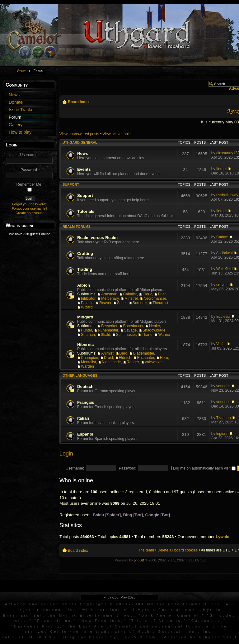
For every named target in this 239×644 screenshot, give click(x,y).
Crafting (85, 253)
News (83, 153)
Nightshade (111, 362)
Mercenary (110, 298)
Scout (122, 303)
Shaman (88, 335)
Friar (162, 294)
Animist (107, 353)
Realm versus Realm (97, 238)
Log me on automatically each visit (204, 468)
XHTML (28, 637)
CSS (51, 637)
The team (146, 550)
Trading (85, 269)
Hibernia (85, 344)
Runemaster (108, 330)
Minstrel (131, 298)
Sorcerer (140, 303)
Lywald (223, 537)
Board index (79, 102)
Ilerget (222, 169)
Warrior (164, 335)
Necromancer (155, 298)
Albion (84, 285)
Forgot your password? (30, 204)
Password (29, 170)
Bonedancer (133, 326)
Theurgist (160, 303)
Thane (147, 335)
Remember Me (29, 184)
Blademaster (144, 353)
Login (66, 454)
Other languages (80, 375)
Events (84, 169)
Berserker (109, 326)
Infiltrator (88, 298)
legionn (222, 434)
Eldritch (125, 358)
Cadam (222, 237)
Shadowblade (154, 330)
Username (29, 155)
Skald (105, 335)
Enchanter (146, 358)
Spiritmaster (126, 335)
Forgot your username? (30, 208)
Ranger (133, 362)
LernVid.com (139, 637)
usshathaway (227, 195)
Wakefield (225, 269)
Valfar (221, 344)
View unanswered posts (79, 134)
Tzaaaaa (224, 418)
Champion (89, 358)
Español (85, 434)
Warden (87, 366)
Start (21, 71)
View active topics (117, 134)
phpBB (139, 560)
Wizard (87, 307)
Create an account (30, 213)
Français (86, 402)
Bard (124, 353)
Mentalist (88, 362)
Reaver (105, 303)
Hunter (87, 330)
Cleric (147, 294)
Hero (164, 358)
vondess (223, 386)
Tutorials (86, 211)
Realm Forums (77, 227)
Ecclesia (223, 317)
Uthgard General (80, 142)
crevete (223, 285)
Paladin (87, 303)
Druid (108, 358)
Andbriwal (224, 253)
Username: (75, 468)
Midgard (85, 317)
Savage (130, 330)
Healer (155, 326)
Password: (127, 468)
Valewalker (154, 362)
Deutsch (85, 386)
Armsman (109, 294)
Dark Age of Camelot (170, 615)
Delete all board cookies (178, 550)
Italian (83, 418)
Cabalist (130, 294)
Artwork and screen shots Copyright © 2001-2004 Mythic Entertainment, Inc (113, 604)
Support (71, 184)
